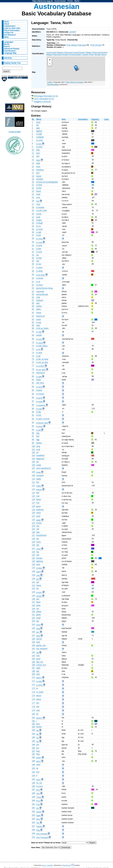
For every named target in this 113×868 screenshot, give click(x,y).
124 (33, 526)
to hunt (39, 339)
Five (38, 805)
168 (33, 671)
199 (33, 797)
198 (33, 793)
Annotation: (83, 119)
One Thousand (42, 838)
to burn (39, 592)
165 (33, 662)
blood (39, 191)
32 (33, 220)
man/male (40, 292)
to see (39, 264)
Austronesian (60, 1)
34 (33, 226)
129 (33, 542)
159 (33, 642)
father (39, 309)
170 (33, 677)
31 (33, 217)
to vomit (40, 229)
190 (33, 765)
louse (38, 472)
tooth (38, 217)
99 (33, 443)
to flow (39, 523)
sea (38, 526)
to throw (40, 427)
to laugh (40, 223)
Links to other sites (12, 28)
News (6, 37)
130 (33, 545)
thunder (39, 558)
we (38, 731)
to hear (39, 258)
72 (33, 349)
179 (33, 710)
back (38, 160)
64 (33, 322)
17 (33, 173)
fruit (38, 503)
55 (33, 294)
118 (33, 506)
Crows (70, 1)
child (38, 297)
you (38, 745)
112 (33, 486)
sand (38, 516)
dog (38, 433)
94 (33, 426)
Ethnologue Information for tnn (46, 96)
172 (33, 685)
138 (33, 571)
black (38, 602)
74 (33, 356)
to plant (39, 390)
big (38, 621)
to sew (39, 332)
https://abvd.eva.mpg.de (43, 1)
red (38, 609)
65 (33, 325)
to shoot (40, 343)
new (38, 656)
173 (33, 688)
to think (39, 185)
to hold (39, 409)
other (38, 765)
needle (39, 335)
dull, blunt (40, 383)
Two (38, 794)
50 (33, 278)
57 (33, 300)
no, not (39, 783)
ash (38, 599)
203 (33, 811)
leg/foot (39, 131)
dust (38, 153)
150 (33, 612)
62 (33, 316)
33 (33, 223)
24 (33, 194)
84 (33, 390)
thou (38, 724)
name (39, 319)
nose (38, 204)
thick (38, 636)
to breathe (40, 207)
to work (39, 387)
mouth (39, 214)
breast (39, 176)
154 (33, 624)
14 (33, 163)
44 (33, 258)
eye (38, 261)
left (38, 125)
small (38, 618)
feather (39, 443)
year (38, 674)
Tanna (104, 55)
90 (33, 412)
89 (33, 409)
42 (33, 252)
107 (33, 468)
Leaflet (50, 82)
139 (33, 575)
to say (39, 322)
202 (33, 808)
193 (33, 776)
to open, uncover (43, 419)
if (37, 776)
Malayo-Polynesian (65, 53)
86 (33, 398)
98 (33, 440)
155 (33, 628)
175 (33, 696)
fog (38, 552)
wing (38, 446)
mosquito (40, 475)
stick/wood (41, 373)
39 (33, 242)
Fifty (38, 830)
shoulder (40, 179)
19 (33, 179)
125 (33, 529)
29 (33, 211)
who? (38, 761)
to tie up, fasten (42, 328)
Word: (39, 119)
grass (39, 506)
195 (33, 783)
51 (33, 282)
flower (39, 499)
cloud (38, 549)
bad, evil (40, 662)
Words (7, 44)
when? (39, 678)
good (38, 659)
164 (33, 659)
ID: (33, 119)
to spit (39, 232)
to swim (39, 147)
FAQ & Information (12, 30)
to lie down (41, 275)
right (38, 128)
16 (33, 170)
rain (38, 555)
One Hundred (42, 834)
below (39, 699)
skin (38, 156)
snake (39, 465)
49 (33, 275)
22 (33, 188)
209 (33, 833)
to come (40, 140)
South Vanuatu (95, 55)
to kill (38, 356)
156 (33, 632)
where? (39, 718)
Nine (38, 819)
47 (33, 268)
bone (38, 167)
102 (33, 452)
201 (33, 804)
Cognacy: (95, 119)
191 (33, 768)
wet (38, 582)
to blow (39, 568)
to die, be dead (42, 359)
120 (33, 513)
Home (6, 22)
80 (33, 376)
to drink (39, 246)
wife (38, 303)
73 (33, 353)
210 (33, 837)
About (7, 24)
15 (33, 167)
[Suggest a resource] (42, 102)
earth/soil (40, 510)
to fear (39, 188)
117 (33, 503)
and (38, 772)
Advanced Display (12, 49)
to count (40, 786)
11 (33, 153)
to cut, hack (41, 370)
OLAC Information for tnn (44, 99)
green (39, 615)
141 (33, 582)
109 (33, 475)
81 (33, 380)
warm (39, 572)
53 (33, 288)
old (38, 653)
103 (33, 456)
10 (33, 150)
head (38, 194)
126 (33, 532)
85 (33, 394)
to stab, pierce (42, 346)
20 (33, 182)
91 (33, 415)
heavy (39, 585)
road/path (40, 137)
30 (33, 214)
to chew (39, 239)
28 (33, 207)
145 (33, 596)
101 (33, 450)
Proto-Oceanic (96, 45)
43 (33, 255)
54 (33, 292)
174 (33, 692)
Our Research (10, 35)
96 (33, 433)
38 (33, 238)
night (38, 668)
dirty (38, 150)
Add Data (8, 58)
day (38, 671)
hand (38, 122)
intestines (40, 170)
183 (33, 724)
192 (33, 772)
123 (33, 523)
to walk (39, 134)
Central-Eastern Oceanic (79, 55)
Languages (9, 42)
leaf (38, 493)
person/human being (45, 288)
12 (33, 156)
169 (33, 674)
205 (33, 819)
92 (33, 419)
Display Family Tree (12, 63)
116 (33, 499)
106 (33, 465)
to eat (39, 235)
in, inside (40, 692)
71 (33, 346)
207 (33, 826)
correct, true (41, 665)
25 (33, 198)
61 (33, 313)
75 (33, 359)
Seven (39, 812)
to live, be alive (42, 362)
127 (33, 535)
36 (33, 232)
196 (33, 786)
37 (33, 235)
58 (33, 303)
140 (33, 579)
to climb (39, 685)
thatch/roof (41, 316)
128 (33, 539)
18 (33, 176)
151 (33, 615)
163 (33, 656)
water (39, 520)
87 (33, 401)
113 (33, 489)
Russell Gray (67, 865)
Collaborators (10, 26)
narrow (39, 639)
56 (33, 297)
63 (33, 319)
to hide (39, 681)
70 (33, 342)
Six (38, 808)
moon (39, 542)
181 (33, 718)
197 (33, 790)
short (38, 625)
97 (33, 436)
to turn (39, 144)
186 (33, 745)
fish (38, 482)
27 (33, 204)
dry (38, 579)
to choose (40, 394)
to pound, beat (42, 423)
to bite (39, 249)
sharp (39, 380)
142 (33, 585)
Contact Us (9, 33)
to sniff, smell (42, 211)
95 (33, 430)
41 (33, 249)
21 (33, 185)
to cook (39, 242)
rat (37, 452)
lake (38, 532)
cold (38, 575)
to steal (39, 353)
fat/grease (40, 459)
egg (38, 440)
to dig (39, 412)
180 (33, 714)
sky (38, 539)
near (38, 710)
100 (33, 446)
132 (33, 552)
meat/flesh (40, 456)
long (38, 629)
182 (33, 721)
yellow (39, 612)
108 (33, 472)
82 (33, 383)
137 (33, 568)
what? (39, 758)
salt (38, 529)
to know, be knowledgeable (47, 182)
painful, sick (41, 645)
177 (33, 703)
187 (33, 751)
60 (33, 309)
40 (33, 246)
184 (33, 727)
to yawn (39, 268)
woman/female (42, 294)
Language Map (10, 53)
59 (33, 306)
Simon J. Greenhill (47, 865)
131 (33, 549)
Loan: (106, 119)
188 (33, 757)
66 (33, 328)
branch (39, 490)
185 (33, 730)
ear (38, 255)
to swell (39, 402)
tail (38, 462)
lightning (40, 561)
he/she (39, 727)
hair (38, 201)
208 (33, 830)
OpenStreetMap (53, 84)
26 (33, 201)
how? (38, 780)
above (39, 696)
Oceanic (65, 55)
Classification (10, 51)
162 (33, 652)
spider (39, 479)
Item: (64, 119)
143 (33, 588)
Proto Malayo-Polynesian (76, 45)
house (39, 313)
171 (33, 681)
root (38, 496)
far (37, 714)
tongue (39, 220)
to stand (40, 285)
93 (33, 422)
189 (33, 761)
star (38, 545)
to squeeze (41, 405)
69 (33, 339)
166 (33, 665)
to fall (38, 430)
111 (33, 482)
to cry (39, 226)
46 (33, 264)
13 (33, 160)
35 (33, 229)
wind (38, 564)
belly (38, 163)
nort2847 (73, 32)
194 (33, 779)
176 (33, 699)
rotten (39, 486)
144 (33, 592)
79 (33, 373)
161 (33, 649)
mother (39, 306)
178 (33, 707)
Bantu (77, 1)
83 (33, 387)
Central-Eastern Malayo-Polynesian (87, 53)
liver (38, 173)
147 (33, 602)
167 (33, 668)
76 (33, 362)
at (37, 688)
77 (33, 366)
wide (38, 642)
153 (33, 621)
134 (33, 558)
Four (38, 801)
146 (33, 599)
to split (39, 377)
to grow (39, 398)
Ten (38, 823)
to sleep (40, 271)
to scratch (40, 366)
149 (33, 609)
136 (33, 564)
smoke (39, 596)
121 (33, 516)
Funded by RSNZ (15, 132)
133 (33, 555)
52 (33, 285)
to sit (38, 282)
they (38, 751)
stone (39, 513)
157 (33, 635)
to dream (40, 278)
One (38, 790)
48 (33, 271)
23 (33, 191)
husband (40, 300)
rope (38, 325)
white (38, 605)
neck (38, 198)
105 (33, 462)
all (37, 768)
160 (33, 645)
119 (33, 510)
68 (33, 335)
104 (33, 459)
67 (33, 332)
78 (33, 369)
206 (33, 822)
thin (38, 632)
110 (33, 479)
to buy (39, 415)
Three (39, 797)
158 (33, 639)
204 (33, 815)
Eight (38, 816)
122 (33, 520)
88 (33, 405)
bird (38, 436)
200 (33, 800)
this (38, 703)
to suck (39, 252)
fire (38, 588)
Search (7, 46)
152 (33, 618)
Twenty (39, 827)
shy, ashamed (42, 649)
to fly (38, 450)
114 (33, 493)
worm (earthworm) (44, 468)
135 (33, 561)
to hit (38, 350)
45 (33, 261)
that (38, 707)
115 (33, 496)
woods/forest (41, 535)
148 (33, 605)
